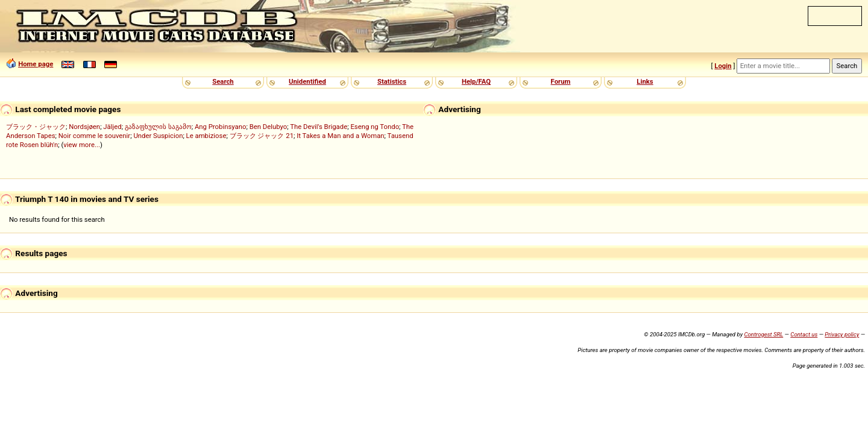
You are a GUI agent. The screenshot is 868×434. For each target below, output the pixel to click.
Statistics (392, 81)
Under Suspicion (158, 136)
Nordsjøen (84, 127)
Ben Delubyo (269, 127)
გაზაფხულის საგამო (158, 127)
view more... (82, 145)
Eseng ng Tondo (375, 127)
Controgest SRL (763, 334)
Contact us (804, 334)
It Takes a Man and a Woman (340, 136)
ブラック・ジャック (36, 127)
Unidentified (307, 81)
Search (223, 81)
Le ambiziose (206, 136)
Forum (561, 81)
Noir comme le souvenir (94, 136)
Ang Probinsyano (221, 127)
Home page (36, 64)
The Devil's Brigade (319, 127)
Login (723, 66)
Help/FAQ (476, 81)
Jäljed (112, 127)
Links (645, 81)
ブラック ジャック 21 (262, 136)
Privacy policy (842, 334)
